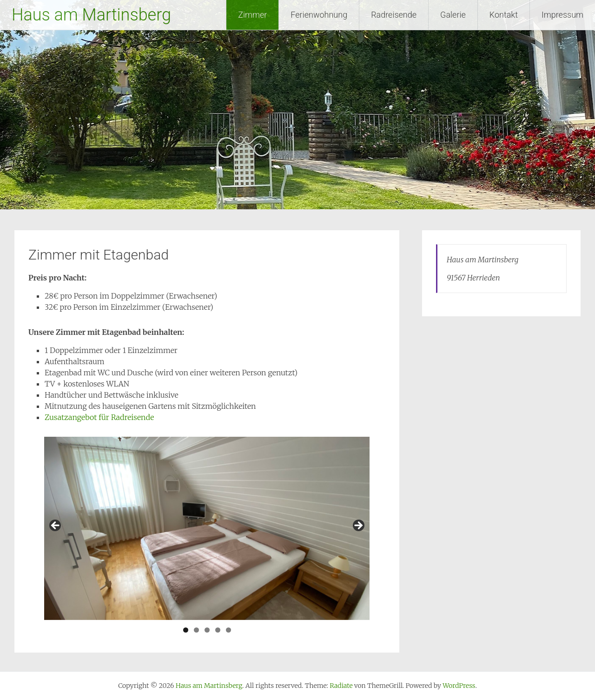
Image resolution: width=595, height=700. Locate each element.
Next (358, 526)
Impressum (562, 15)
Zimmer (252, 15)
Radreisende (394, 15)
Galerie (453, 15)
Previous (56, 526)
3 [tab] (207, 630)
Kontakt (504, 15)
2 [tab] (196, 630)
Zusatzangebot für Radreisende (100, 417)
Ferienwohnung (319, 15)
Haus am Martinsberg (91, 15)
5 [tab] (228, 630)
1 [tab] (186, 630)
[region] (207, 528)
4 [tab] (218, 630)
